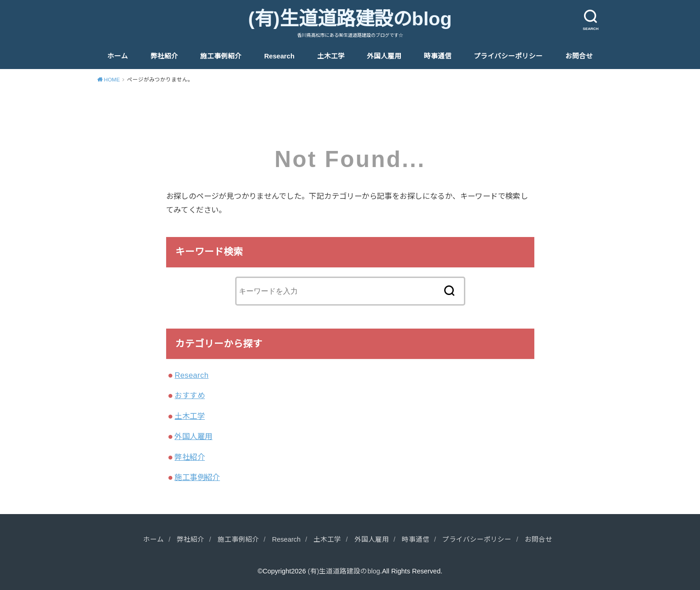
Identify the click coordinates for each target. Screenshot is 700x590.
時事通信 (438, 56)
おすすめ (190, 395)
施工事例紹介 (221, 56)
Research (279, 56)
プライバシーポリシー (508, 56)
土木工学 (331, 56)
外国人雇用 (384, 56)
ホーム (118, 56)
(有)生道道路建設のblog (350, 19)
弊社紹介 (164, 56)
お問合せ (579, 56)
